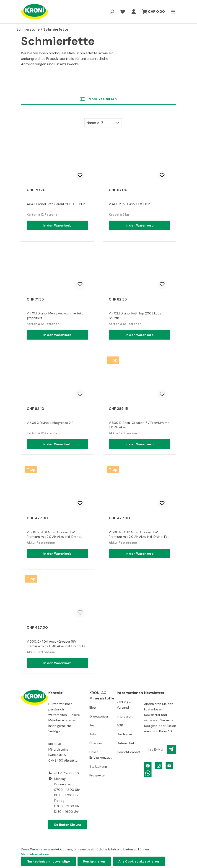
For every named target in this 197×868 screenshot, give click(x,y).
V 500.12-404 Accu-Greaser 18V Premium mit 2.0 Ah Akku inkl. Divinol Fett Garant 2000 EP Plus (57, 644)
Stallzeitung (98, 766)
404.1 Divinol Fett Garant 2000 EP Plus (56, 204)
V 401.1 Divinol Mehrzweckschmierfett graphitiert (55, 316)
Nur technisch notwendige (48, 861)
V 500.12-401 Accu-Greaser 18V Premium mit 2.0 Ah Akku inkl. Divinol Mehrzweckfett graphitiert (54, 535)
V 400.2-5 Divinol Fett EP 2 (129, 204)
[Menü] (172, 12)
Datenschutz (126, 743)
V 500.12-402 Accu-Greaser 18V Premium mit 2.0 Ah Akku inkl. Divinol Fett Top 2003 (140, 535)
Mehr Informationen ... (37, 854)
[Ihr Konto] (134, 12)
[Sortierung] (103, 123)
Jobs (93, 734)
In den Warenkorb (57, 225)
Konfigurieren (94, 861)
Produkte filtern (98, 99)
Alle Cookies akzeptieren (139, 861)
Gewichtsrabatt (129, 752)
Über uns (96, 743)
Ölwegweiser (99, 716)
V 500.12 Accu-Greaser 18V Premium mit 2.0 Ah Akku (139, 425)
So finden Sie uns (68, 825)
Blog (93, 707)
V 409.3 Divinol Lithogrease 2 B (50, 423)
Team (93, 725)
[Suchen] (112, 12)
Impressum (125, 716)
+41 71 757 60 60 (66, 773)
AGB (120, 725)
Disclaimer (124, 734)
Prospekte (97, 775)
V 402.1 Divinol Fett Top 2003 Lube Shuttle (135, 316)
